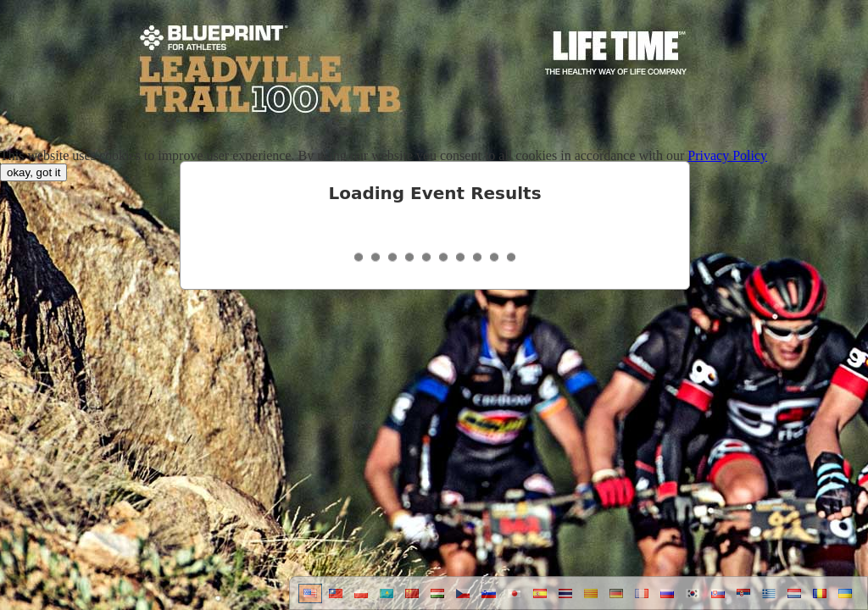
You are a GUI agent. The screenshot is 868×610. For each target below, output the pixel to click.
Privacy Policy (727, 155)
